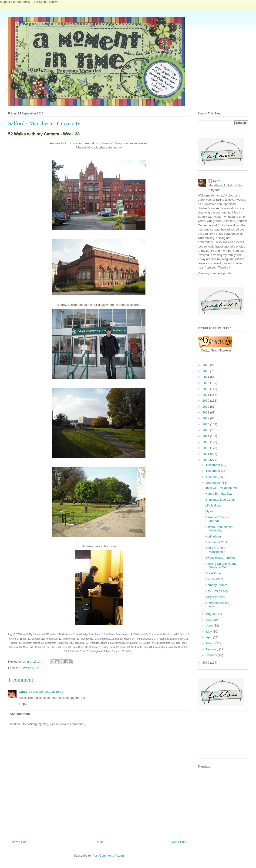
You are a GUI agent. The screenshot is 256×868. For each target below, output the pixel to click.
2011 (206, 454)
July (209, 620)
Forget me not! (215, 597)
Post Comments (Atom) (108, 856)
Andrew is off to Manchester (216, 550)
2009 (206, 663)
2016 (206, 424)
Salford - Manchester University (219, 529)
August (211, 614)
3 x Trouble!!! (214, 579)
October (212, 477)
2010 (206, 460)
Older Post (179, 842)
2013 (206, 442)
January (212, 655)
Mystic (210, 511)
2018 (206, 412)
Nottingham (213, 536)
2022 (206, 389)
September (214, 483)
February (213, 649)
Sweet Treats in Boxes (220, 558)
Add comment (20, 714)
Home (100, 842)
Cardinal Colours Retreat (217, 519)
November (214, 471)
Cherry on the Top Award (217, 604)
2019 (206, 407)
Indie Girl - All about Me (221, 488)
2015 (206, 430)
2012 (206, 448)
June (210, 625)
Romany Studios (216, 585)
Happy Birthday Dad (219, 494)
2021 (206, 395)
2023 (206, 383)
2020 (206, 401)
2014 (206, 436)
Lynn (217, 181)
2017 (206, 418)
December (214, 465)
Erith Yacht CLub (217, 542)
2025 (206, 371)
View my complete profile (215, 273)
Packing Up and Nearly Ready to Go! (221, 566)
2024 (206, 377)
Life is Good (213, 505)
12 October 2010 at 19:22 (46, 692)
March (211, 643)
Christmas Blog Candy (220, 500)
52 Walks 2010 (29, 668)
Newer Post (19, 842)
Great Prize (213, 573)
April (210, 637)
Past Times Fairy (217, 591)
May (209, 632)
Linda (23, 692)
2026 (206, 365)
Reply (23, 704)
